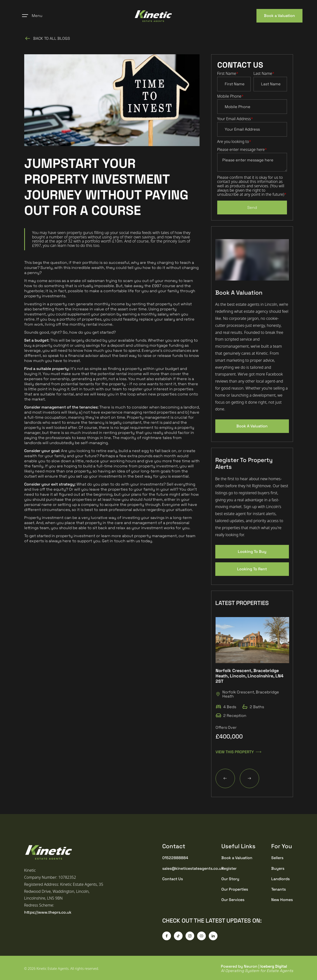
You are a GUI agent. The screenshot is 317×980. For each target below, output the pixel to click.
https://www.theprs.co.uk (48, 912)
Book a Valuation (279, 16)
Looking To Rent (252, 569)
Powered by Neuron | (257, 968)
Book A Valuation (252, 426)
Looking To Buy (252, 552)
